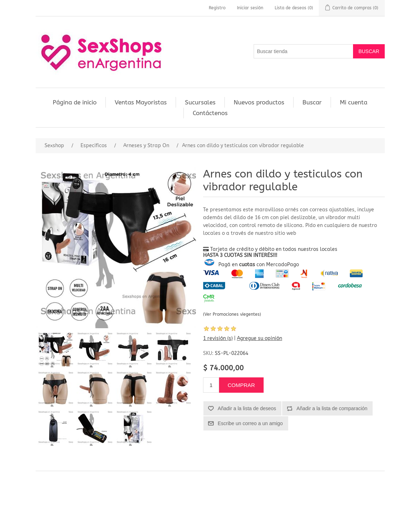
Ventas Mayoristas (141, 102)
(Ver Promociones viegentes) (232, 314)
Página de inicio (75, 102)
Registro (217, 8)
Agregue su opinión (260, 338)
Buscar (312, 102)
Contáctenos (210, 113)
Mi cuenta (354, 102)
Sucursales (200, 102)
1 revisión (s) (218, 338)
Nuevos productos (259, 102)
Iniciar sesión (250, 8)
